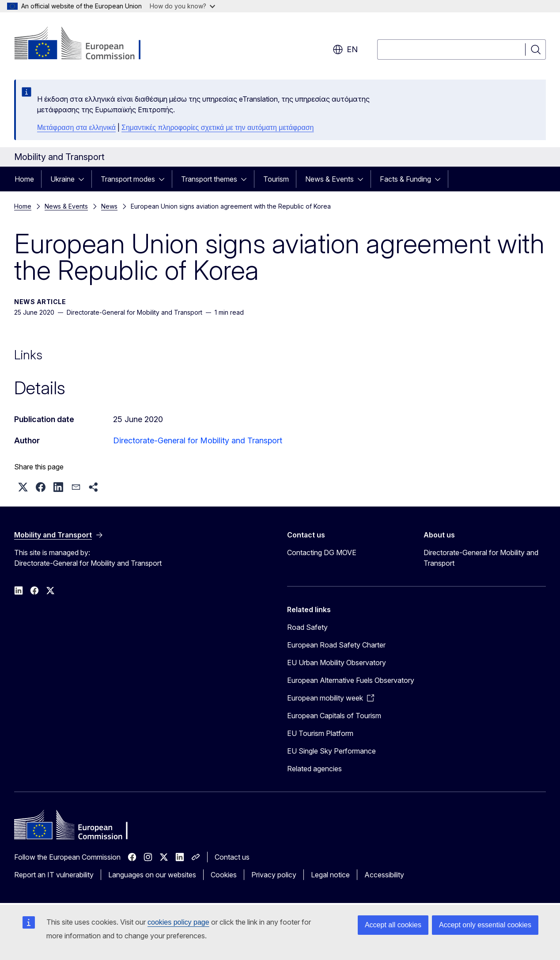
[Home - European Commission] (85, 44)
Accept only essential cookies (485, 925)
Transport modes (128, 179)
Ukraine (62, 179)
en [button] (345, 50)
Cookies (224, 875)
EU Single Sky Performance (331, 751)
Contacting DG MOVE (322, 552)
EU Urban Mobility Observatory (337, 663)
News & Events (329, 179)
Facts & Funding (405, 179)
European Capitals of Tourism (334, 716)
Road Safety (307, 627)
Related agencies (314, 769)
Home (24, 179)
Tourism (276, 179)
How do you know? (182, 6)
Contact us (232, 857)
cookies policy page (178, 922)
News (109, 206)
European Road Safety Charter (336, 645)
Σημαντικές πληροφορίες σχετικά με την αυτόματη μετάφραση (218, 128)
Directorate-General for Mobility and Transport (198, 440)
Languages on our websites (152, 875)
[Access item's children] (84, 179)
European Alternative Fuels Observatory (351, 680)
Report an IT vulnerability (54, 875)
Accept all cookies (393, 925)
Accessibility (384, 875)
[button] (23, 487)
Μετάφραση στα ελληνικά (76, 128)
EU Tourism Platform (320, 733)
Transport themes (209, 179)
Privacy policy (274, 875)
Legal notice (330, 875)
